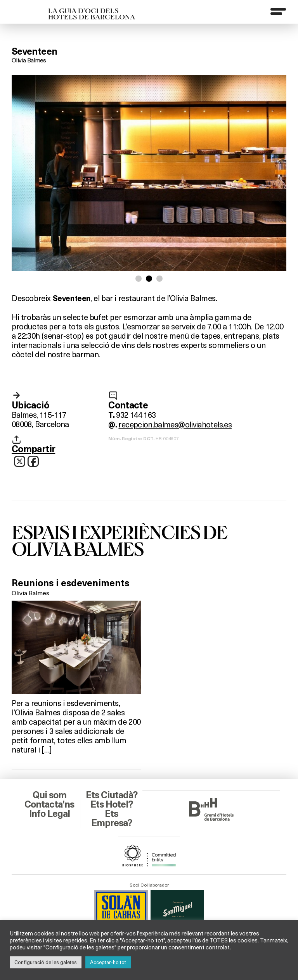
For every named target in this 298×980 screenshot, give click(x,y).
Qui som (49, 795)
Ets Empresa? (112, 818)
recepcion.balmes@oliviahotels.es (175, 424)
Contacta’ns (49, 804)
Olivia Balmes (29, 60)
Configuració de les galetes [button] (46, 962)
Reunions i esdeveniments (70, 583)
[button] (139, 279)
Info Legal (49, 814)
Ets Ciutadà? (112, 795)
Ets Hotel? (112, 804)
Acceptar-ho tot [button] (108, 962)
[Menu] (278, 11)
